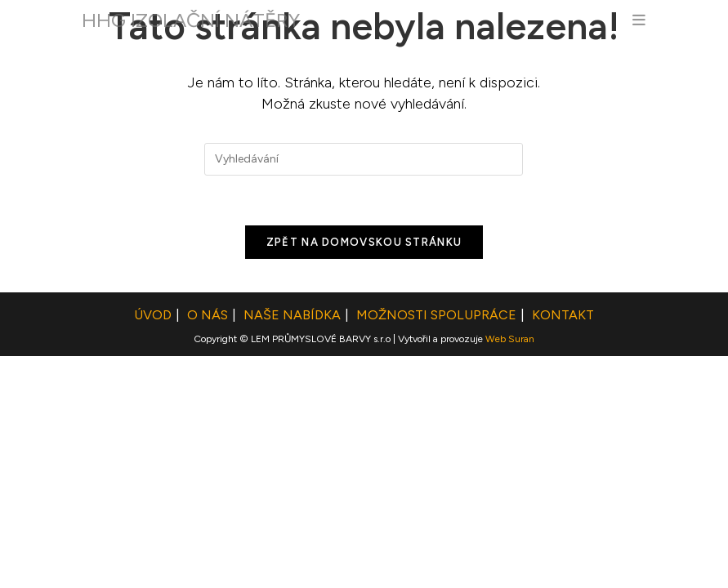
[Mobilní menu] (639, 20)
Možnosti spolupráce (436, 547)
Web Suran (510, 571)
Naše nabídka (292, 547)
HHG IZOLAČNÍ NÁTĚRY (191, 20)
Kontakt (563, 547)
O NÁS (208, 547)
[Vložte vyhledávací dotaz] (364, 159)
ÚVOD (153, 547)
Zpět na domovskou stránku (364, 242)
